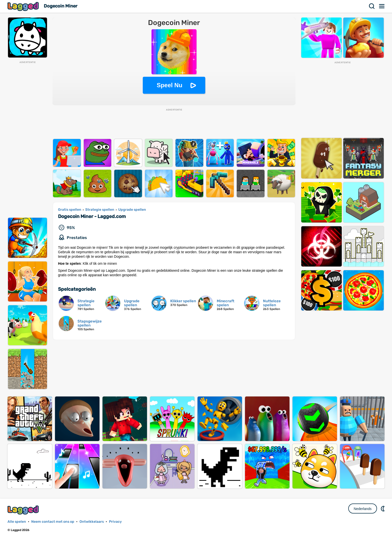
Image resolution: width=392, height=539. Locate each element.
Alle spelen (17, 522)
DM (383, 508)
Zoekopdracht (372, 6)
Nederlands (363, 509)
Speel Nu (170, 85)
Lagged (24, 6)
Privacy (115, 522)
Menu (382, 6)
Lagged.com (24, 510)
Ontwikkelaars (92, 522)
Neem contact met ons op (53, 522)
